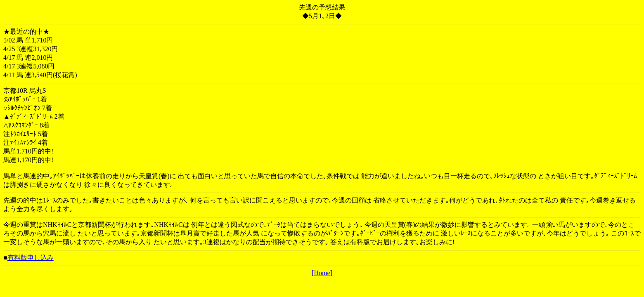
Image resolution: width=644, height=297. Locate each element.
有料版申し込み (31, 258)
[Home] (322, 273)
